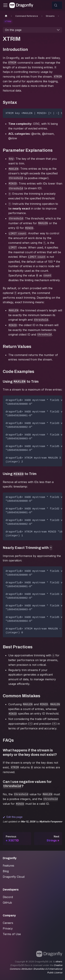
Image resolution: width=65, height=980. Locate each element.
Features (8, 866)
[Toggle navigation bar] (5, 5)
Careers (8, 923)
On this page (13, 30)
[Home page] (6, 16)
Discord (8, 897)
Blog (6, 871)
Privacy (8, 928)
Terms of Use (12, 934)
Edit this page (13, 817)
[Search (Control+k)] (57, 5)
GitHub (7, 903)
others (59, 962)
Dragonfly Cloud (14, 877)
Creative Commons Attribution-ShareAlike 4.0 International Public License (36, 969)
